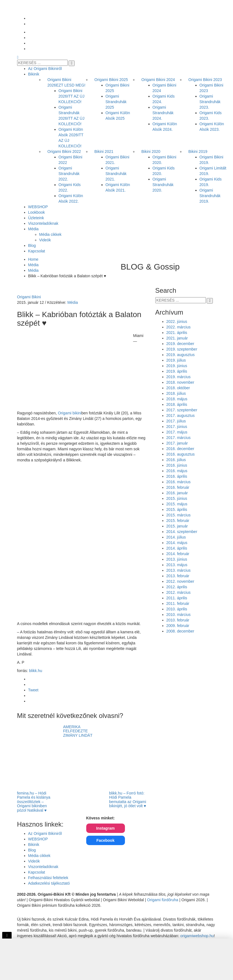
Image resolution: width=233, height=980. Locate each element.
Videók (34, 861)
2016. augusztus (181, 454)
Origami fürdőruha (163, 900)
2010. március (179, 615)
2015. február (178, 521)
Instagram (105, 828)
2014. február (178, 554)
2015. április (177, 509)
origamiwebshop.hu (197, 936)
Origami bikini (70, 413)
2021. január (177, 338)
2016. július (176, 460)
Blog (32, 850)
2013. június (177, 559)
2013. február (178, 576)
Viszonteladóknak (43, 867)
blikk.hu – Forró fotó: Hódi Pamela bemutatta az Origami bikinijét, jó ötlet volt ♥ (128, 799)
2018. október (178, 388)
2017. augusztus (181, 415)
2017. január (177, 443)
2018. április (177, 404)
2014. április (177, 548)
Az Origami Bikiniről (45, 833)
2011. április (177, 598)
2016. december (180, 449)
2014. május (177, 543)
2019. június (177, 366)
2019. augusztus (181, 355)
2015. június (177, 498)
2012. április (177, 587)
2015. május (177, 504)
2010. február (178, 620)
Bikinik (34, 845)
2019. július (176, 360)
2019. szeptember (182, 349)
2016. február (178, 487)
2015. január (177, 526)
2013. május (177, 565)
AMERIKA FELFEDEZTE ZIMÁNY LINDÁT (78, 731)
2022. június (177, 322)
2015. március (179, 515)
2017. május (177, 432)
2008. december (180, 631)
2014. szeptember (182, 532)
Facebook (105, 840)
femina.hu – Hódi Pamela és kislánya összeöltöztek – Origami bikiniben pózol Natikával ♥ (34, 802)
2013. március (179, 570)
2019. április (177, 371)
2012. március (179, 592)
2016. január (177, 493)
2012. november (180, 581)
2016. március (179, 482)
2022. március (179, 327)
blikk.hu (36, 671)
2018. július (176, 393)
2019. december (180, 344)
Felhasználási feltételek (48, 878)
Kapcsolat (37, 872)
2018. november (180, 382)
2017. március (179, 438)
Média (73, 302)
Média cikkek (39, 856)
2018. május (177, 399)
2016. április (177, 476)
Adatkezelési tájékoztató (49, 883)
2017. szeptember (182, 410)
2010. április (177, 609)
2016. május (177, 471)
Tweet (33, 690)
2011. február (178, 603)
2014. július (176, 537)
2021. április (177, 333)
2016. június (177, 465)
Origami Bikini (29, 297)
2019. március (179, 377)
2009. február (178, 626)
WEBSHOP (38, 839)
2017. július (176, 421)
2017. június (177, 427)
